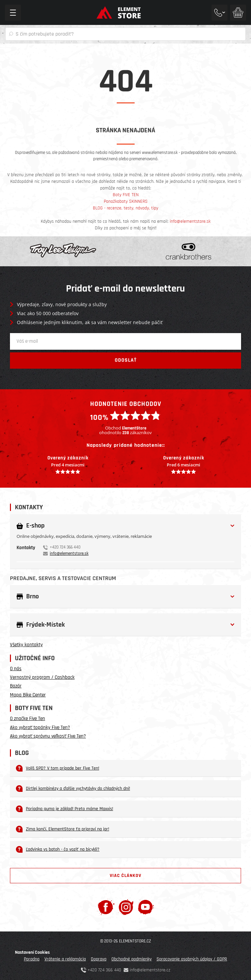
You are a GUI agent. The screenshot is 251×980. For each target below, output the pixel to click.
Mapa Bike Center (28, 695)
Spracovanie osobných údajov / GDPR (192, 959)
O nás (16, 669)
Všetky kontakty (26, 645)
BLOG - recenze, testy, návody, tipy (125, 208)
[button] (125, 526)
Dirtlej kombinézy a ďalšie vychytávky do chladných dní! (73, 789)
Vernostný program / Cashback (42, 677)
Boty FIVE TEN (126, 195)
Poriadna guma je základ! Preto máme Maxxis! (64, 809)
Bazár (16, 686)
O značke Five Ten (28, 719)
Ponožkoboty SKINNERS (126, 201)
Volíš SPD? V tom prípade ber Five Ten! (58, 768)
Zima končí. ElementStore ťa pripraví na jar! (63, 829)
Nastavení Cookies (32, 952)
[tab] (125, 530)
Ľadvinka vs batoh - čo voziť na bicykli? (58, 849)
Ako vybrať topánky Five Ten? (40, 728)
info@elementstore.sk (190, 221)
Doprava (99, 959)
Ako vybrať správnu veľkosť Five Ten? (48, 736)
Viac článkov (125, 876)
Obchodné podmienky (131, 959)
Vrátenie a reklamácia (65, 959)
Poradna (32, 959)
